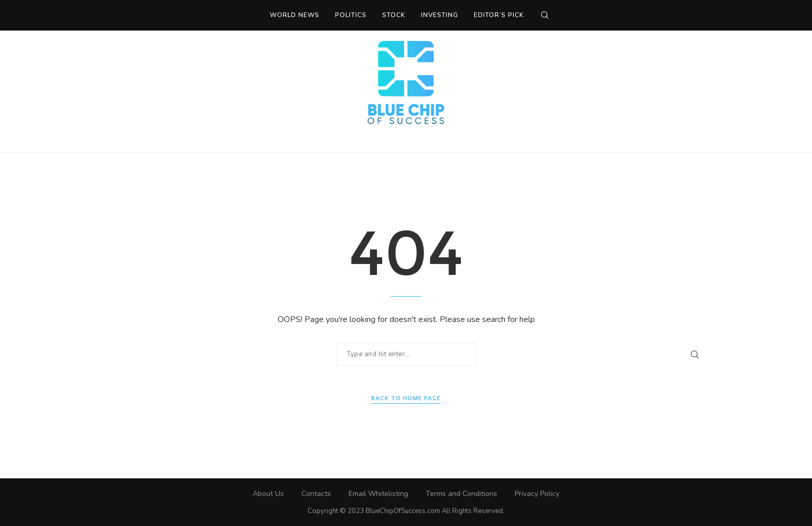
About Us (268, 494)
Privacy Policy (537, 494)
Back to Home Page (406, 398)
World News (295, 15)
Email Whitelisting (378, 494)
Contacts (316, 494)
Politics (351, 15)
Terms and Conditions (461, 494)
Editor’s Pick (499, 15)
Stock (394, 15)
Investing (440, 15)
